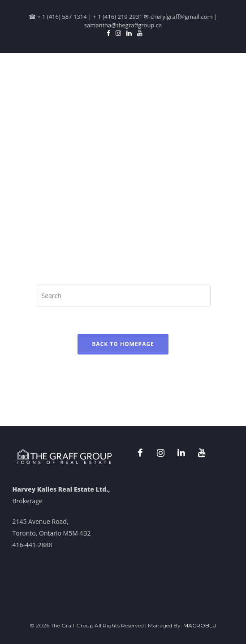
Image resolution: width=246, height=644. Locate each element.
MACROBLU (200, 625)
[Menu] (227, 73)
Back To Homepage (123, 344)
